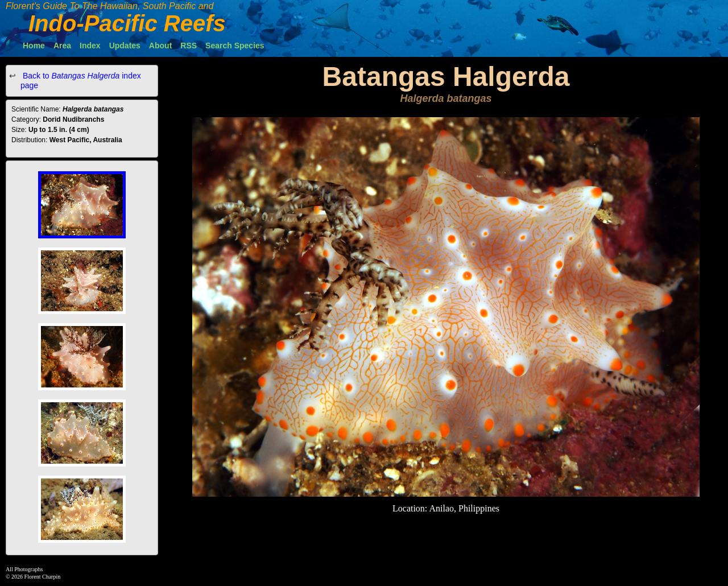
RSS (189, 46)
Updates (125, 46)
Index (90, 46)
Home (34, 46)
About (160, 46)
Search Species (235, 46)
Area (62, 46)
